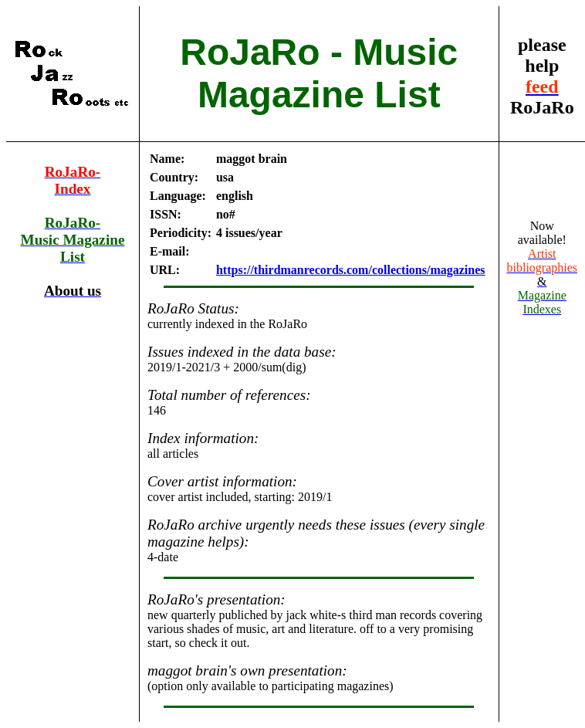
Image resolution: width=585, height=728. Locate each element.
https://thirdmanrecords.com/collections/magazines (351, 270)
